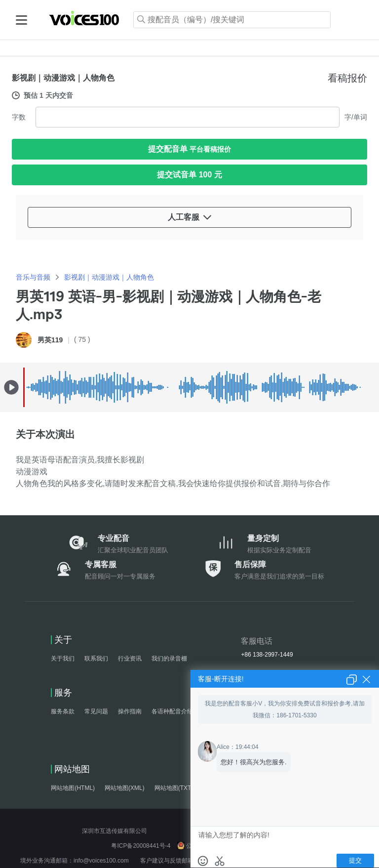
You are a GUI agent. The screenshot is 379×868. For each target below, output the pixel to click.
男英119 (50, 340)
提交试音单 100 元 (189, 175)
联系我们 (96, 659)
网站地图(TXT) (174, 788)
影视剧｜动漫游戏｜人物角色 (109, 277)
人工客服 (189, 217)
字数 (19, 117)
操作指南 (130, 711)
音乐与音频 (33, 277)
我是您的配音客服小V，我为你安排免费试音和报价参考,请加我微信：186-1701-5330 (284, 709)
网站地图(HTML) (73, 788)
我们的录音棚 (169, 659)
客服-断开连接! (221, 679)
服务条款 (63, 711)
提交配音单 (189, 149)
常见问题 (96, 711)
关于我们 (63, 659)
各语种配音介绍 (172, 711)
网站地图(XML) (125, 788)
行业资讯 (130, 659)
